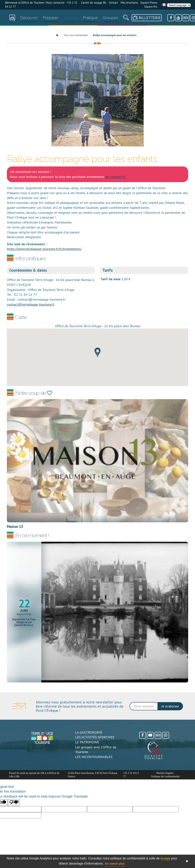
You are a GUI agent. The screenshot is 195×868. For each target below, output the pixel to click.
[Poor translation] (14, 803)
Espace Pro (151, 7)
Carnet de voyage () (94, 3)
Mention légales (165, 773)
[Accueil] (12, 18)
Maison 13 (15, 526)
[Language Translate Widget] (179, 5)
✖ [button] (187, 861)
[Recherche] (126, 18)
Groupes (110, 18)
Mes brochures (129, 3)
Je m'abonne (170, 706)
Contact (113, 3)
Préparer (51, 18)
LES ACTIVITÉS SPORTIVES (95, 737)
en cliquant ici (115, 177)
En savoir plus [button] (115, 864)
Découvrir (29, 18)
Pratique (90, 18)
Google (165, 858)
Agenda (71, 18)
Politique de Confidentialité (165, 776)
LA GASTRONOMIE (89, 732)
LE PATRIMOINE (87, 742)
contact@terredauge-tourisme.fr (31, 304)
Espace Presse (149, 3)
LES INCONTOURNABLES (94, 757)
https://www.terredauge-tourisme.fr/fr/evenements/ (44, 249)
